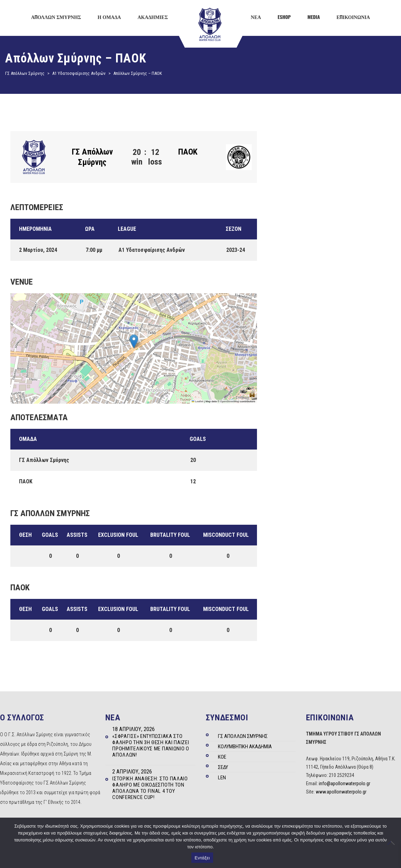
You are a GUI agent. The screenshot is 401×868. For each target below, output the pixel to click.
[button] (134, 341)
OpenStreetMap (230, 401)
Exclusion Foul (118, 535)
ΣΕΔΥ (223, 767)
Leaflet (198, 401)
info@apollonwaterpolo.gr (345, 783)
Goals (50, 535)
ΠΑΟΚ (188, 152)
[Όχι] (392, 843)
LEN (222, 778)
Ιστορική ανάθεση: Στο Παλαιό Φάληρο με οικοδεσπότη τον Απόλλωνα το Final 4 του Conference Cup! (150, 788)
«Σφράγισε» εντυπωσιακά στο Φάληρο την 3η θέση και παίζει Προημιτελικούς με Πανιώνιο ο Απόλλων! (151, 746)
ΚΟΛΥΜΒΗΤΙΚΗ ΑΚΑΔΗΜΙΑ (245, 747)
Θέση (25, 535)
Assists (77, 535)
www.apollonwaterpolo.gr (341, 792)
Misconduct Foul (226, 535)
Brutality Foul (170, 535)
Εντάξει (202, 858)
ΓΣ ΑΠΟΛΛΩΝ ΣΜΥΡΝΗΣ (243, 736)
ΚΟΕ (222, 757)
